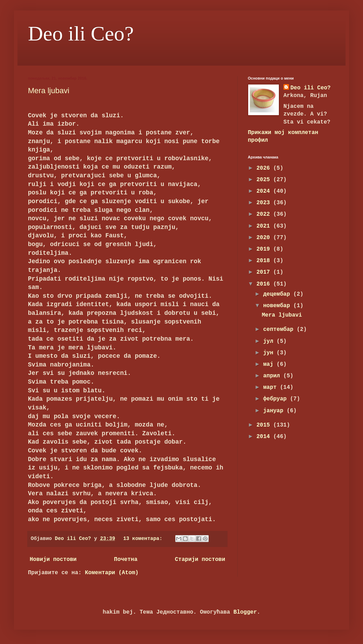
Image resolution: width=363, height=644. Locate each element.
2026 (265, 168)
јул (270, 341)
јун (270, 353)
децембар (278, 294)
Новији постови (53, 560)
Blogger (245, 612)
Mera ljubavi (49, 91)
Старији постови (200, 560)
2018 (265, 261)
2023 (265, 203)
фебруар (277, 399)
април (273, 376)
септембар (280, 330)
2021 (265, 226)
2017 (265, 272)
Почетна (126, 560)
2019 (265, 249)
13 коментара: (144, 539)
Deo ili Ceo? (81, 34)
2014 (265, 437)
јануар (275, 411)
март (272, 387)
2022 (265, 214)
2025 (265, 180)
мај (270, 364)
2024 (265, 191)
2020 (265, 238)
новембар (278, 306)
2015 (265, 425)
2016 (265, 284)
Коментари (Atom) (112, 573)
